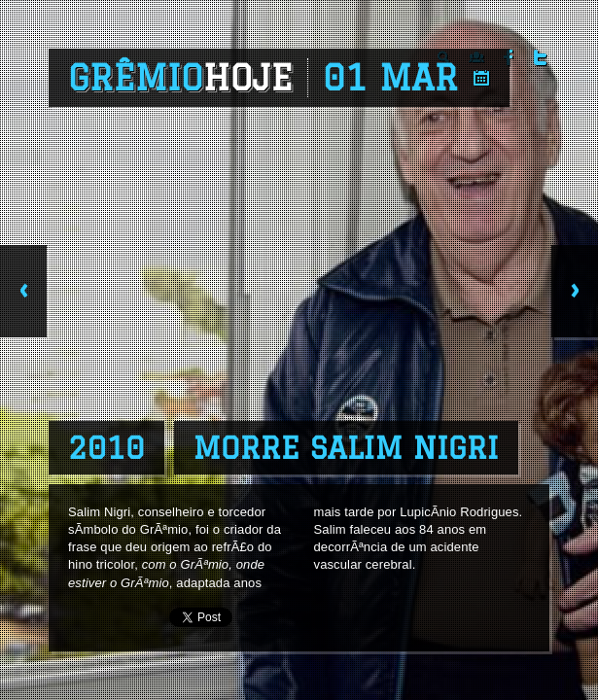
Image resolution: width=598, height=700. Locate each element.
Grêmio (180, 78)
